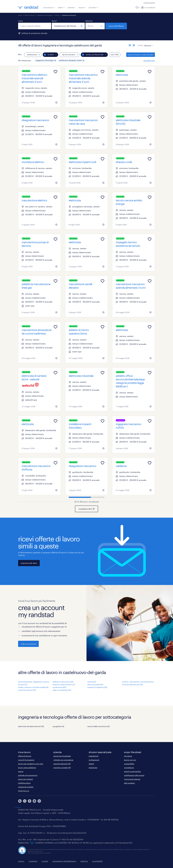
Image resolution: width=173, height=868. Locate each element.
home (20, 15)
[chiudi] (82, 26)
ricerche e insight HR (62, 768)
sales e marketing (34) (62, 690)
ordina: (141, 45)
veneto (57, 15)
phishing (84, 861)
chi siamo (93, 7)
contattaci (33, 861)
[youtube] (34, 801)
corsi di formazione (26, 760)
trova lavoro (49, 7)
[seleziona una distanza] (95, 26)
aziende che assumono (28, 775)
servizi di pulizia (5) (95, 684)
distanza (89, 21)
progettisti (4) (58, 726)
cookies (45, 861)
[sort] (148, 44)
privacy (21, 861)
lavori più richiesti (25, 779)
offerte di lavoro (29, 15)
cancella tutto (149, 60)
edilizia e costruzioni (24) (63, 682)
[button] (55, 61)
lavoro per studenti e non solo (31, 764)
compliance (129, 768)
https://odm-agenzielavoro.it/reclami (39, 853)
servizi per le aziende (62, 756)
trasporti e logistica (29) (97, 687)
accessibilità (97, 861)
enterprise (93, 768)
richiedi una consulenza (63, 760)
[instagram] (39, 801)
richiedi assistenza (149, 3)
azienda (72, 7)
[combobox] (35, 26)
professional (94, 760)
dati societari (129, 783)
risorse (82, 7)
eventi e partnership (132, 771)
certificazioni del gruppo (134, 775)
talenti (61, 7)
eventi (21, 771)
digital (91, 764)
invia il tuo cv (24, 791)
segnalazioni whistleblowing (64, 861)
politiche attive (24, 783)
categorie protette (26, 787)
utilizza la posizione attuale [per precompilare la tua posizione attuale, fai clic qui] (34, 33)
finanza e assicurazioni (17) (64, 684)
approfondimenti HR (62, 764)
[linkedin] (20, 801)
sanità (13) (92, 682)
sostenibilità (129, 764)
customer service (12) (27, 690)
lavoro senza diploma (27, 768)
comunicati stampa (132, 779)
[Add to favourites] (55, 72)
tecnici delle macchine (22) (99, 726)
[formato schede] (134, 45)
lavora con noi (130, 760)
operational (94, 756)
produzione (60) (59, 687)
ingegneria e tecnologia (45, 15)
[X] (25, 801)
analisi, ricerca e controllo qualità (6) (33, 687)
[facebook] (30, 801)
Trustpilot (18, 807)
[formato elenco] (130, 45)
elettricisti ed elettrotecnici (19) (31, 726)
